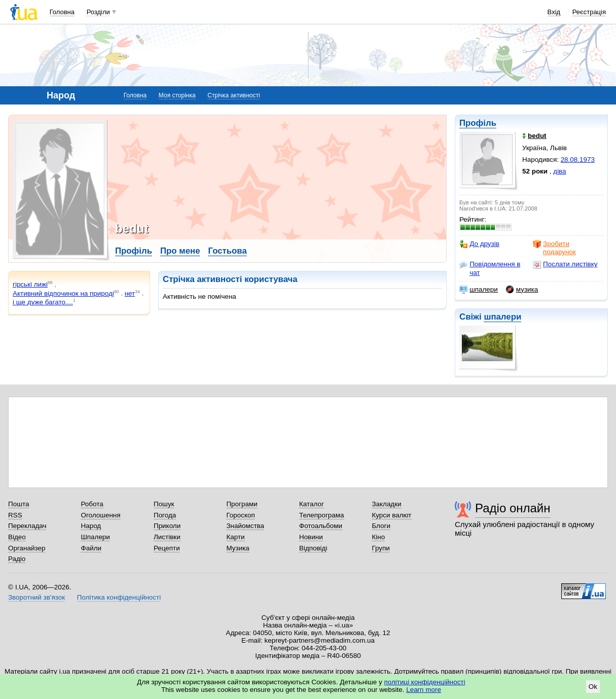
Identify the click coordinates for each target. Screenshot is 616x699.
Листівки (167, 537)
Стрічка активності (233, 95)
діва (559, 171)
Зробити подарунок (554, 248)
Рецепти (167, 548)
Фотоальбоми (321, 526)
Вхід (554, 12)
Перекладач (27, 526)
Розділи (98, 12)
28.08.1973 (578, 160)
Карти (235, 537)
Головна (62, 12)
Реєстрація (589, 12)
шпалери (479, 290)
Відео (17, 537)
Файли (91, 548)
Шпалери (95, 537)
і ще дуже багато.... (43, 302)
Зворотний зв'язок (37, 597)
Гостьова (227, 251)
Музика (238, 548)
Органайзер (27, 548)
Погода (165, 515)
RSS (15, 515)
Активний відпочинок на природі (63, 293)
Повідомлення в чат (490, 268)
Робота (92, 504)
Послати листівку (565, 264)
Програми (242, 504)
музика (522, 290)
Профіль (478, 123)
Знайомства (245, 526)
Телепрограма (322, 515)
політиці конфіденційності (425, 682)
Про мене (180, 251)
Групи (381, 548)
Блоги (381, 526)
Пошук (164, 504)
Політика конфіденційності (119, 597)
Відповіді (313, 548)
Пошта (19, 504)
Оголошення (100, 515)
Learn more (424, 690)
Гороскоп (240, 515)
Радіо (17, 559)
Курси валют (391, 515)
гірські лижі (30, 284)
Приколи (167, 526)
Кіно (378, 537)
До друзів (479, 244)
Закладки (386, 504)
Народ (91, 526)
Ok (593, 687)
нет (130, 293)
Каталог (312, 504)
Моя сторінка (177, 95)
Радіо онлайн (513, 508)
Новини (311, 537)
